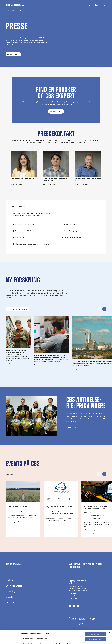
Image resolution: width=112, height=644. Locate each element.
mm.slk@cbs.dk (15, 186)
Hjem (8, 10)
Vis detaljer (80, 641)
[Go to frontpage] (15, 5)
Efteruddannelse (14, 586)
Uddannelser (12, 580)
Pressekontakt (73, 593)
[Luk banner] (110, 619)
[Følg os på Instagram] (74, 606)
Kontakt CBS (21, 10)
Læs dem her (70, 427)
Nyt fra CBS (72, 596)
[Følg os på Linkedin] (78, 606)
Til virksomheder (73, 598)
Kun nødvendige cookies (95, 626)
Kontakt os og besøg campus (77, 590)
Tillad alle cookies (95, 621)
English (88, 5)
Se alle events (10, 474)
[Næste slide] (104, 309)
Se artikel (8, 364)
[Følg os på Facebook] (70, 606)
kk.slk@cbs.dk (79, 186)
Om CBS (14, 10)
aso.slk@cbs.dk (47, 186)
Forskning (11, 591)
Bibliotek (10, 597)
